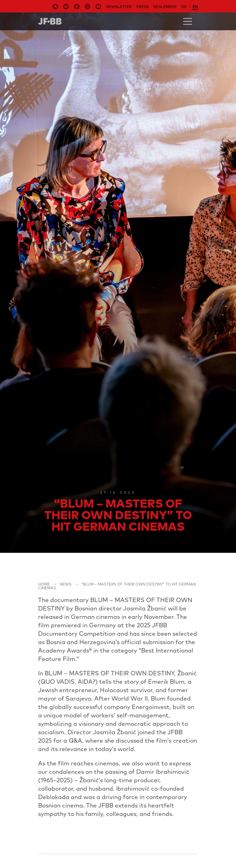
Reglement (165, 7)
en (195, 7)
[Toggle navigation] (188, 21)
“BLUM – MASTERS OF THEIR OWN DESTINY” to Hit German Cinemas (117, 586)
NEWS (66, 584)
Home (44, 584)
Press (143, 7)
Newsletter (119, 7)
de (184, 7)
